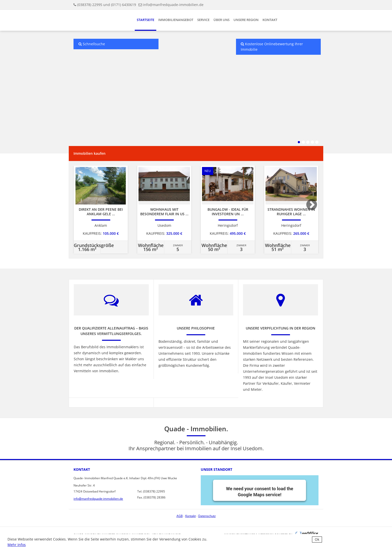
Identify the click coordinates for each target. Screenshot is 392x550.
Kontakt (270, 20)
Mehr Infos (17, 545)
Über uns (221, 20)
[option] (101, 210)
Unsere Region (246, 20)
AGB (180, 516)
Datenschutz (207, 516)
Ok (317, 539)
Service (203, 20)
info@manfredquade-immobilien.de (173, 5)
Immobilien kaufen (89, 153)
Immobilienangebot (176, 20)
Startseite (145, 20)
